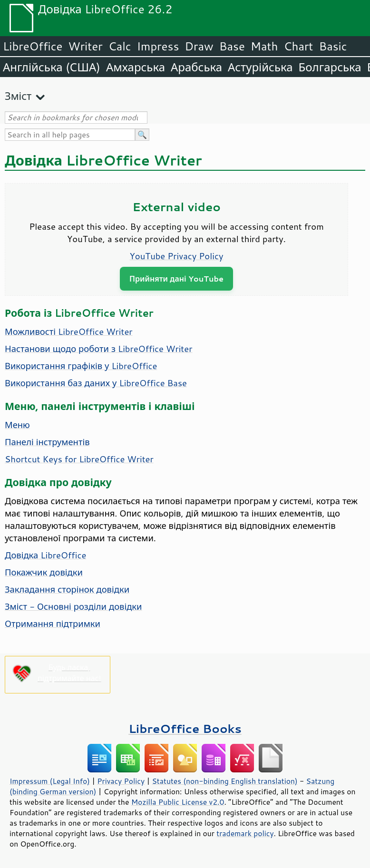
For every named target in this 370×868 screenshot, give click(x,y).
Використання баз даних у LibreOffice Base (96, 383)
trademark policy (245, 833)
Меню (17, 425)
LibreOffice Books (185, 728)
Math (264, 46)
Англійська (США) (52, 67)
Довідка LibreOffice (45, 555)
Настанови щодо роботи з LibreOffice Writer (98, 349)
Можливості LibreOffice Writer (69, 332)
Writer (85, 46)
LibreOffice (33, 46)
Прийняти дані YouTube (176, 278)
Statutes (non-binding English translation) (224, 781)
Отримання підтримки (53, 624)
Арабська (196, 67)
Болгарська (330, 67)
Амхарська (136, 67)
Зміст (18, 96)
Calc (120, 46)
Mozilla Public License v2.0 (178, 802)
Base (232, 46)
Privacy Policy (121, 781)
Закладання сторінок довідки (67, 589)
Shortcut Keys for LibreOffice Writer (79, 459)
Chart (298, 46)
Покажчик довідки (44, 572)
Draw (199, 46)
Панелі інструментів (47, 442)
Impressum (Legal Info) (50, 781)
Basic (333, 46)
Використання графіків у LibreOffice (81, 366)
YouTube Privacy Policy (177, 256)
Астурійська (260, 67)
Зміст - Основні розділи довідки (73, 606)
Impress (158, 46)
